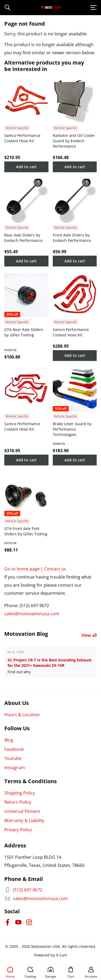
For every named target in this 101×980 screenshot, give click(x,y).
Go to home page (22, 569)
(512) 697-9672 (23, 890)
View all (89, 635)
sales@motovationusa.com (32, 614)
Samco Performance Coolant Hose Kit (22, 138)
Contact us (55, 569)
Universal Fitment (22, 811)
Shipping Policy (20, 793)
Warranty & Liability (24, 820)
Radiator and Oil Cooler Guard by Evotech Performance (74, 141)
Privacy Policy (18, 830)
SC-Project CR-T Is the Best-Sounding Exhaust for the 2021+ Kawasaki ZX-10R (50, 663)
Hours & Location (22, 715)
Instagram (15, 768)
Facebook (14, 749)
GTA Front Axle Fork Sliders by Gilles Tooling (26, 531)
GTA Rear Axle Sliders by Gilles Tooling (24, 332)
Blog (9, 740)
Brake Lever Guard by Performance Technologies (72, 429)
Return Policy (18, 802)
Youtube (13, 758)
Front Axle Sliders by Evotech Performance (72, 238)
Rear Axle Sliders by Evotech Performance (23, 238)
